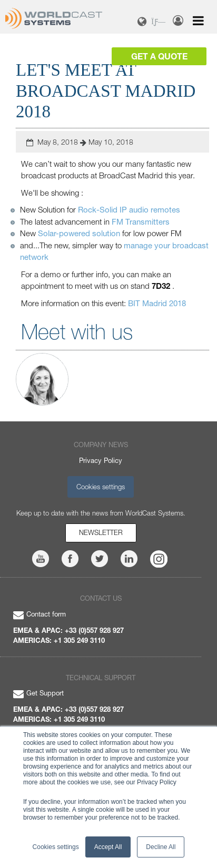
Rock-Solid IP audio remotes (129, 209)
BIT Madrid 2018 (157, 303)
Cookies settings (101, 487)
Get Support (38, 693)
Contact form (40, 614)
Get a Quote (159, 56)
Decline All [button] (161, 847)
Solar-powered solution (79, 233)
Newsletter (101, 532)
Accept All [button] (108, 847)
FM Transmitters (141, 221)
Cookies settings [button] (56, 847)
